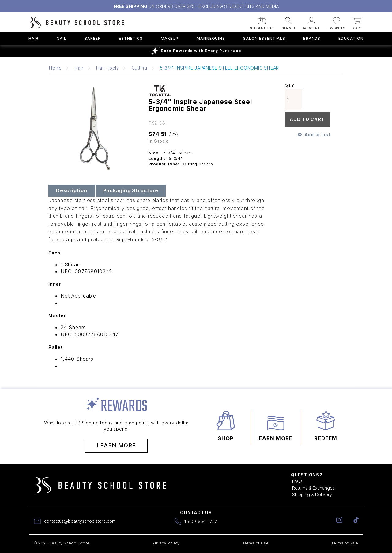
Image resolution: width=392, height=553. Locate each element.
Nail (62, 38)
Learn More (117, 445)
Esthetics (131, 38)
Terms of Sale (345, 543)
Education (351, 38)
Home (55, 68)
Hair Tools (107, 68)
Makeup (170, 38)
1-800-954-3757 (201, 521)
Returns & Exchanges (313, 488)
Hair (34, 38)
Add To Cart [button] (307, 119)
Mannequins (211, 38)
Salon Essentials (264, 38)
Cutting (139, 68)
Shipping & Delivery (312, 494)
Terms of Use (256, 543)
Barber (93, 38)
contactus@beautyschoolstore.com (80, 521)
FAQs (297, 481)
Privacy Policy (166, 543)
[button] (262, 22)
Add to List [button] (317, 135)
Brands (312, 38)
